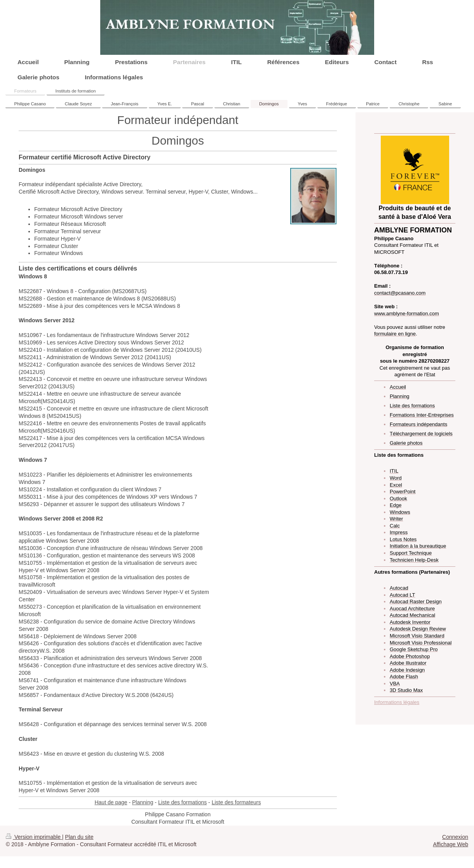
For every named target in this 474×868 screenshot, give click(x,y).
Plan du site (79, 837)
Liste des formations (182, 802)
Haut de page (111, 802)
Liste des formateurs (236, 802)
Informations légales (397, 702)
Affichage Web (450, 844)
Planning (143, 802)
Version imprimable (34, 837)
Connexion (455, 837)
